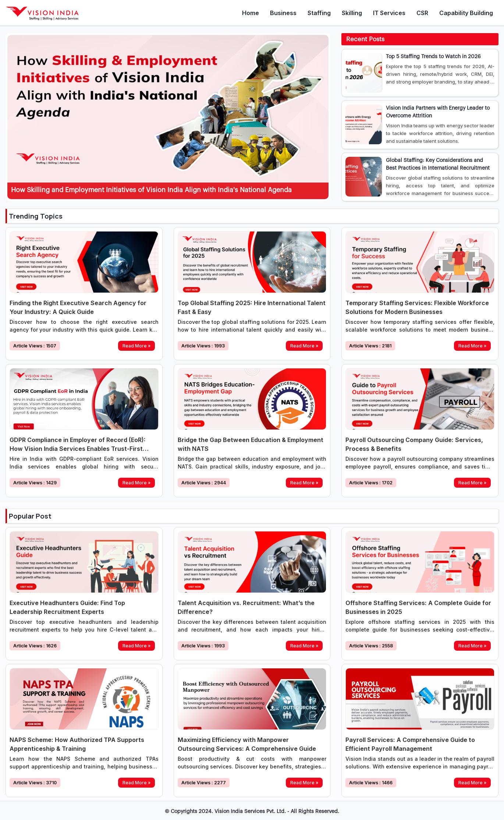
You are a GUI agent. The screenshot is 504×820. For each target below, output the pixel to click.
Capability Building (466, 13)
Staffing (319, 13)
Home (251, 13)
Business (283, 13)
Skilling (352, 13)
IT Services (389, 13)
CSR (422, 13)
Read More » (136, 346)
